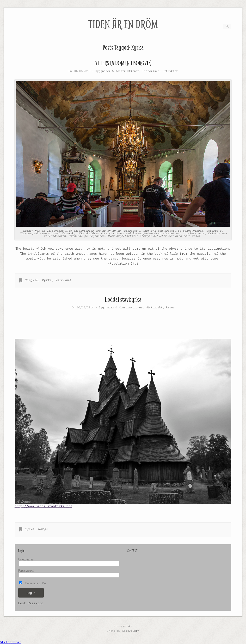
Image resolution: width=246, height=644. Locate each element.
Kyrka (47, 280)
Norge (43, 529)
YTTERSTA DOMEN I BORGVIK (123, 63)
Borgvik (31, 280)
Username (26, 559)
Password (26, 571)
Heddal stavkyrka (123, 299)
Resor (170, 308)
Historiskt (151, 71)
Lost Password (31, 603)
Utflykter (170, 71)
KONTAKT (132, 551)
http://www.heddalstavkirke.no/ (43, 506)
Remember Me (33, 583)
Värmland (63, 280)
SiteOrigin (131, 631)
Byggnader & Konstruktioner (117, 71)
